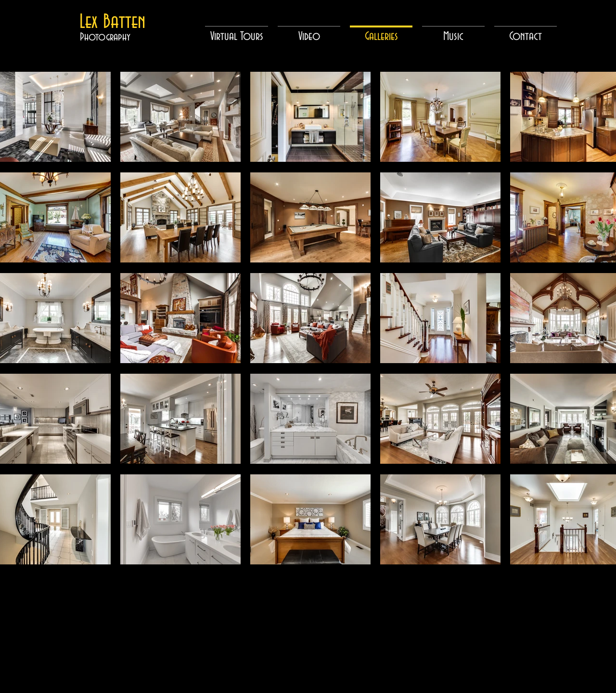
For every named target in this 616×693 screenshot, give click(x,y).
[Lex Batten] (112, 22)
